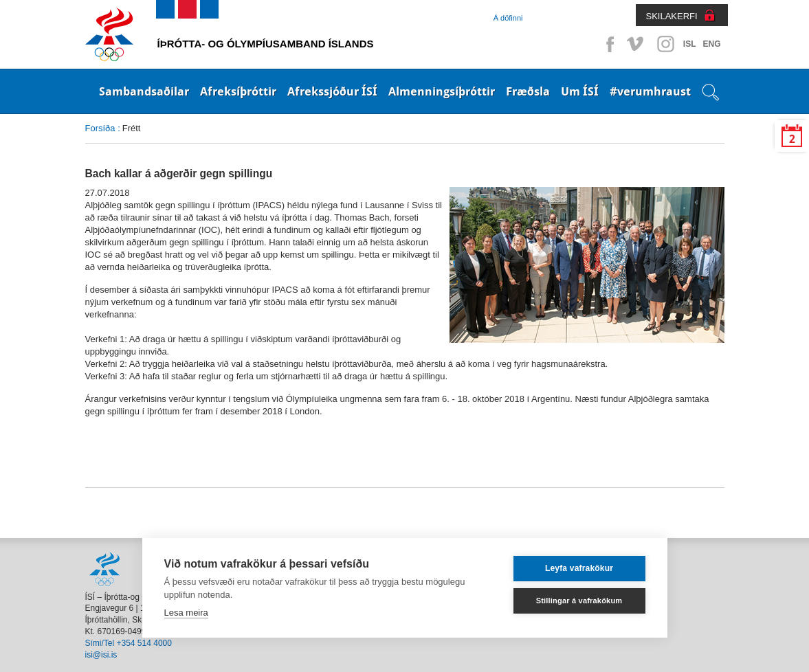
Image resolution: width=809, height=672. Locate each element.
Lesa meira (186, 613)
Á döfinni (508, 18)
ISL (690, 44)
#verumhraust (650, 91)
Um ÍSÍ (580, 91)
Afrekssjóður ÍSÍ (332, 91)
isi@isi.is (101, 655)
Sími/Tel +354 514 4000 (129, 643)
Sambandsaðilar (144, 91)
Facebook (608, 44)
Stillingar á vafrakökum (579, 601)
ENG (711, 44)
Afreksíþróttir (238, 91)
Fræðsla (528, 91)
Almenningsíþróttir (442, 91)
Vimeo (636, 44)
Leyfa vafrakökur (579, 568)
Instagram (665, 44)
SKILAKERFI (672, 16)
